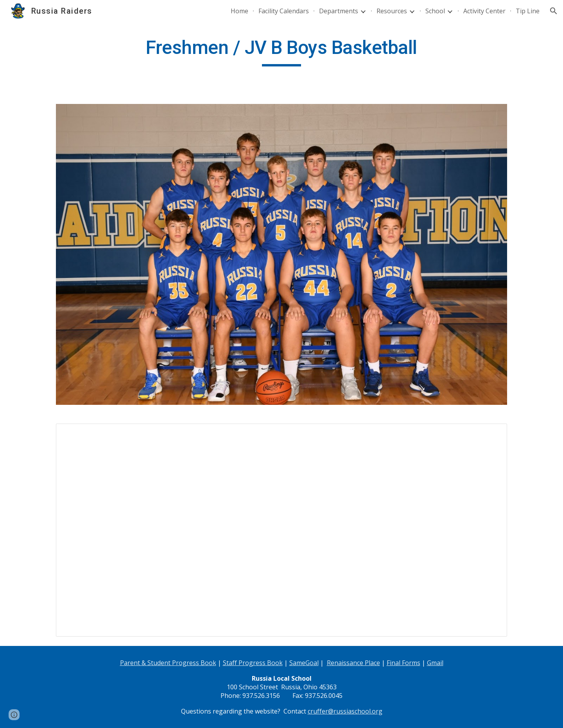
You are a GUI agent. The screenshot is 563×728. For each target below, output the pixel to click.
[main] (281, 51)
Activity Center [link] (484, 11)
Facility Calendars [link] (284, 11)
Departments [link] (339, 11)
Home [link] (239, 11)
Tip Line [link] (528, 11)
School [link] (435, 11)
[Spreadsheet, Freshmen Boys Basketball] (281, 530)
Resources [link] (392, 11)
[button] (554, 11)
